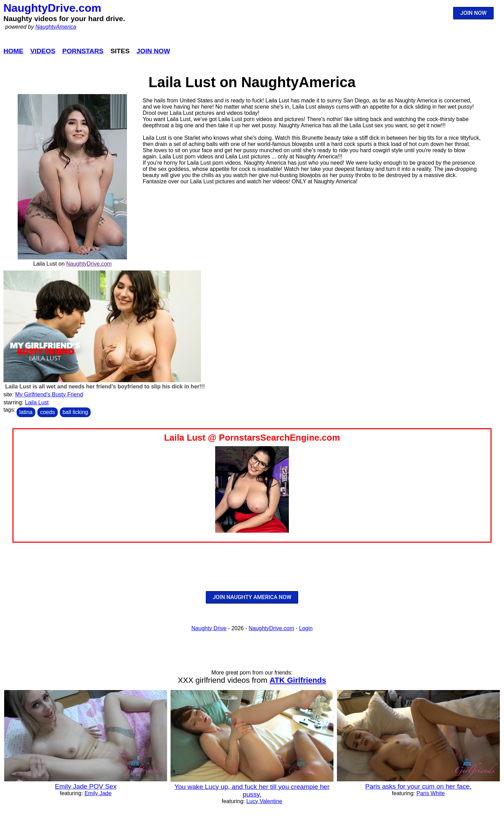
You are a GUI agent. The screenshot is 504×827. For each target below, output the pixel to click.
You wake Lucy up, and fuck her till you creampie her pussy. (252, 791)
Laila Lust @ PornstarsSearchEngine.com (252, 438)
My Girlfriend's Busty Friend (49, 394)
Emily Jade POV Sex (86, 786)
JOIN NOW (474, 13)
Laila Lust (37, 402)
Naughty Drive (209, 628)
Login (306, 628)
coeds (48, 412)
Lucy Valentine (264, 801)
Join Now (153, 51)
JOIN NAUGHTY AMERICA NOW (252, 597)
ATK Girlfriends (298, 680)
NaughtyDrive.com (52, 8)
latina (26, 412)
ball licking (75, 412)
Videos (43, 51)
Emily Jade (98, 793)
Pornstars (83, 51)
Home (13, 51)
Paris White (431, 793)
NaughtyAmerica (56, 27)
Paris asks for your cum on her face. (418, 786)
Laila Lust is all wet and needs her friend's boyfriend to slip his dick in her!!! (105, 387)
